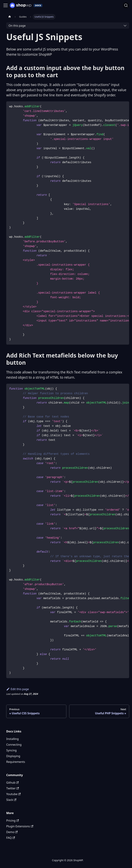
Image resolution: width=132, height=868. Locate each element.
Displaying (13, 756)
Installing (12, 739)
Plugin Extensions (20, 826)
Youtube (13, 794)
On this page (17, 26)
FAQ (11, 838)
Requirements (16, 762)
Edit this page (18, 689)
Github (12, 783)
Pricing (12, 821)
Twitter (13, 788)
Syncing (11, 750)
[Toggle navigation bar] (6, 5)
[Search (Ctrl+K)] (126, 5)
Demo (12, 832)
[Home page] (10, 17)
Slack (11, 800)
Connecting (14, 745)
